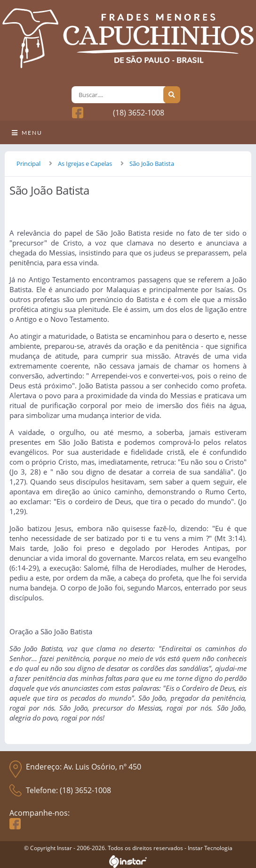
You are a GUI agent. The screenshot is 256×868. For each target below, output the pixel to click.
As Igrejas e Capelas (85, 164)
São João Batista (152, 164)
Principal (28, 164)
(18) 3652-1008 (139, 113)
